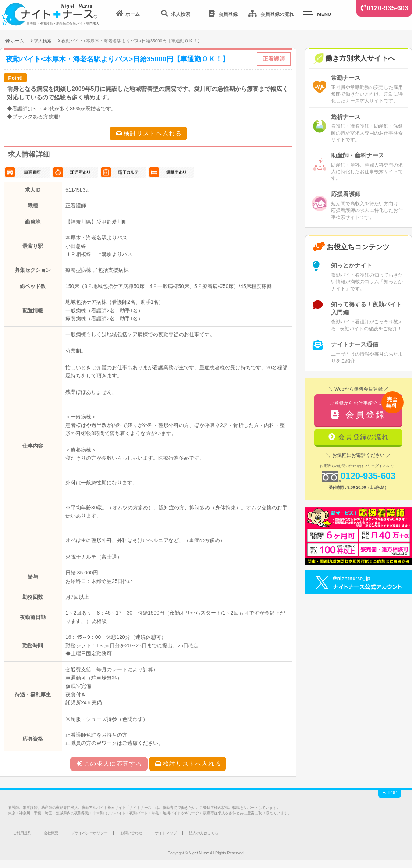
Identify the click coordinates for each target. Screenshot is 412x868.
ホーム (14, 41)
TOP (390, 793)
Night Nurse (199, 853)
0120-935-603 (388, 8)
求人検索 (43, 41)
